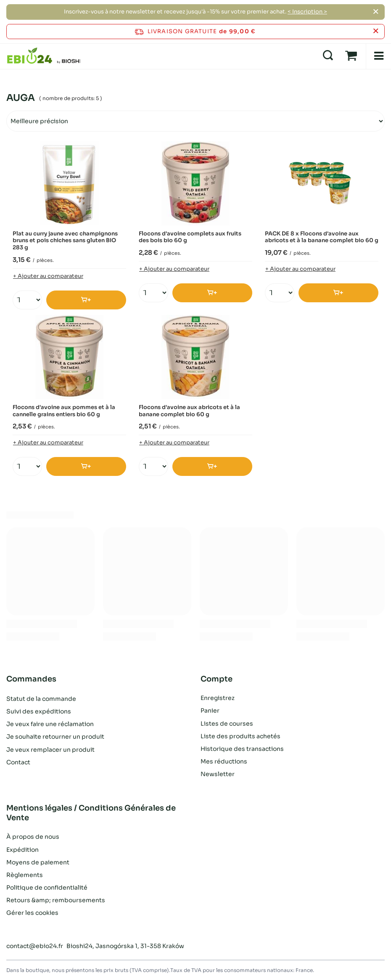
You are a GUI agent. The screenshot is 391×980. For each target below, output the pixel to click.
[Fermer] (376, 12)
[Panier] (351, 56)
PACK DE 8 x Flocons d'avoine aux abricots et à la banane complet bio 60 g (322, 237)
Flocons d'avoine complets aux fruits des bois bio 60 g (190, 237)
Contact (18, 761)
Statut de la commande (41, 698)
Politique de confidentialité (47, 888)
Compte (217, 679)
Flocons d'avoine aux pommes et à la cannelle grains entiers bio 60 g (64, 411)
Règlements (25, 875)
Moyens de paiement (38, 862)
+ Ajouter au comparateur (48, 276)
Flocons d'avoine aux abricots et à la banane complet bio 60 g (189, 411)
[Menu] (378, 56)
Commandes (31, 679)
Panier (210, 711)
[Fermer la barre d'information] (376, 31)
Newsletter (218, 774)
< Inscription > (307, 12)
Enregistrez (218, 698)
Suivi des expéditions (39, 711)
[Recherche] (328, 56)
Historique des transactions (242, 749)
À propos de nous (33, 837)
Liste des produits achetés (240, 736)
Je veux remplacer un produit (50, 749)
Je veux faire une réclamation (50, 724)
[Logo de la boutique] (44, 56)
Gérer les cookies (32, 913)
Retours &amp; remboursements (56, 900)
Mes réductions (224, 761)
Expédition (22, 850)
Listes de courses (227, 724)
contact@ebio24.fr (35, 946)
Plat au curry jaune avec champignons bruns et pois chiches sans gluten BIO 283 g (65, 241)
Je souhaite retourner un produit (55, 736)
